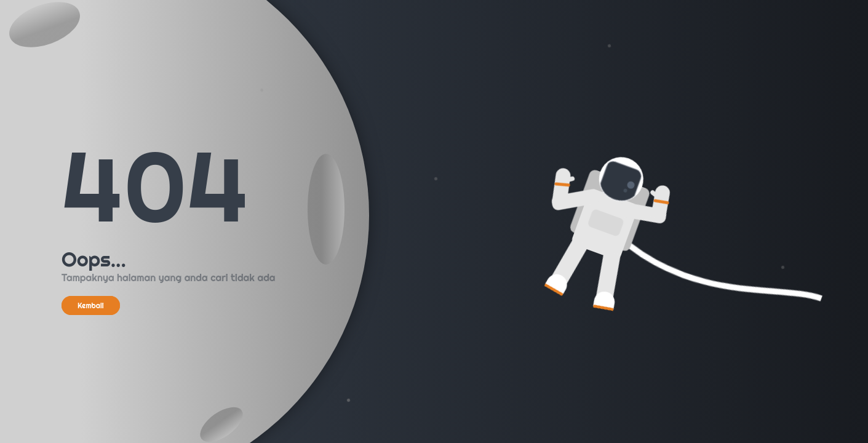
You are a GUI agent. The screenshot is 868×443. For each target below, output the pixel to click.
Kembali (91, 305)
